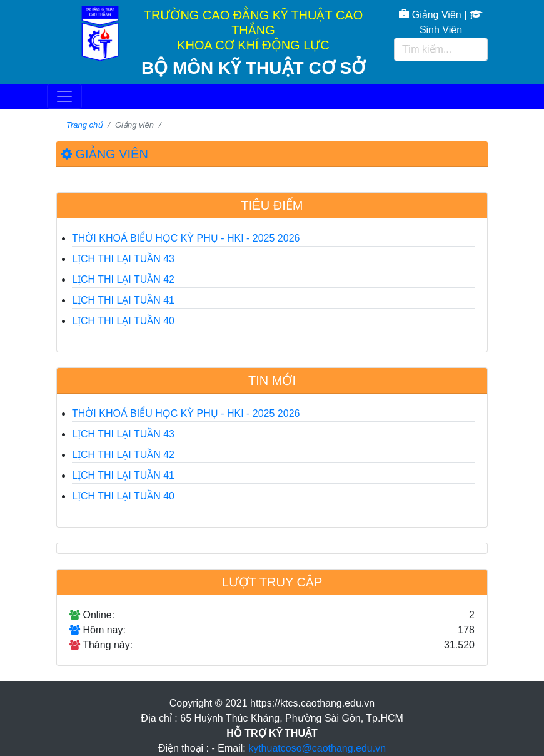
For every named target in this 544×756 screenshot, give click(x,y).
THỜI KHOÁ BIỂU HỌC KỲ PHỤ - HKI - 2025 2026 (186, 238)
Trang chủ (84, 125)
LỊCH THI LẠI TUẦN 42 (123, 279)
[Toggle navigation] (64, 96)
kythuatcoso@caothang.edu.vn (317, 748)
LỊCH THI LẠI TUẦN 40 (123, 321)
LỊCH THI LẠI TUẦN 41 (123, 300)
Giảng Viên (430, 15)
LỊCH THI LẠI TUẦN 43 (123, 259)
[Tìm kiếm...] (441, 49)
